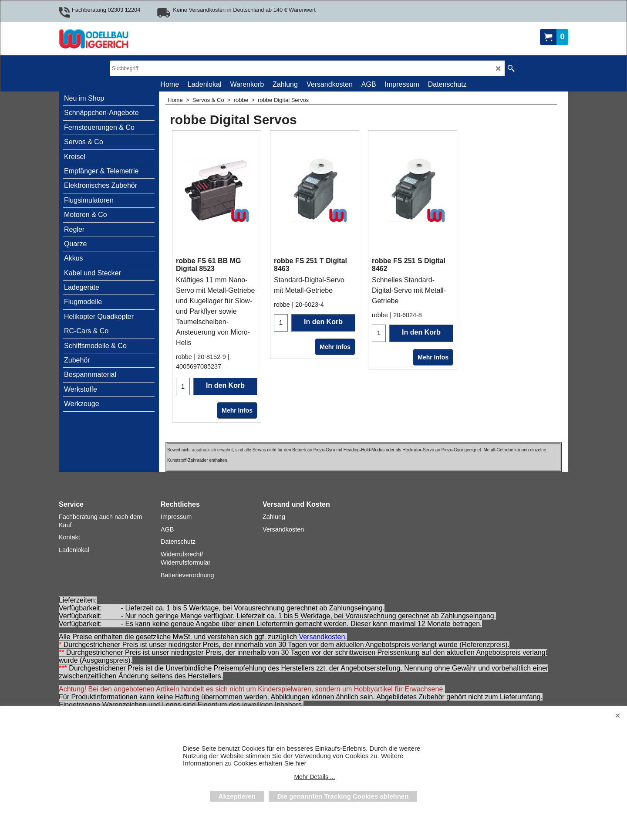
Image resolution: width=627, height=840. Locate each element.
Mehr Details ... (314, 777)
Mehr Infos (237, 410)
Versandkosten (322, 637)
